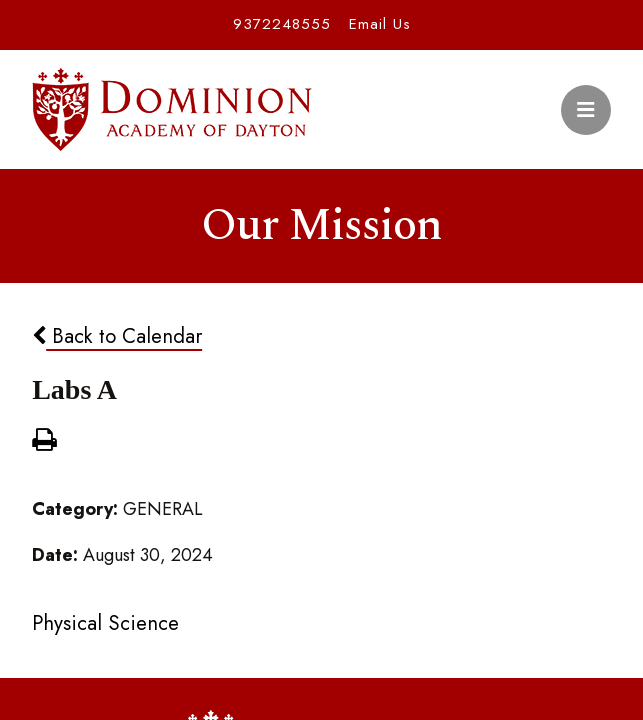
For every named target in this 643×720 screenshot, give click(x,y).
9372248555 (282, 24)
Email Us (380, 24)
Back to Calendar (117, 336)
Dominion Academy (172, 109)
